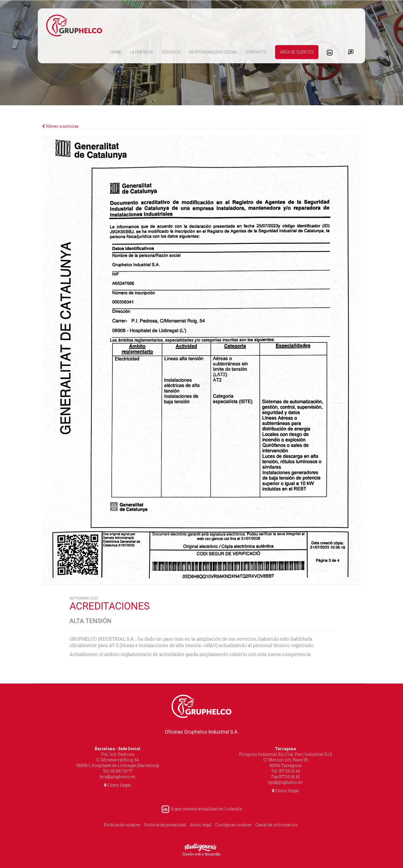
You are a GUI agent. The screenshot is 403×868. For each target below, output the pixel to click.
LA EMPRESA (141, 52)
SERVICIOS (171, 52)
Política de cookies (122, 825)
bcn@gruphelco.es (118, 777)
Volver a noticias (60, 126)
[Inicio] (74, 26)
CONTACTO (256, 52)
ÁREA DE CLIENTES (297, 52)
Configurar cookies (233, 825)
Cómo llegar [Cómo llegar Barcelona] (118, 785)
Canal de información (277, 825)
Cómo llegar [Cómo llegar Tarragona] (285, 791)
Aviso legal (201, 825)
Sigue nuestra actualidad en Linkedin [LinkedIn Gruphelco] (202, 809)
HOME (118, 52)
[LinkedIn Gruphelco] (330, 53)
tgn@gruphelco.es (285, 782)
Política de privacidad (165, 825)
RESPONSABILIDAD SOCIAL (213, 52)
